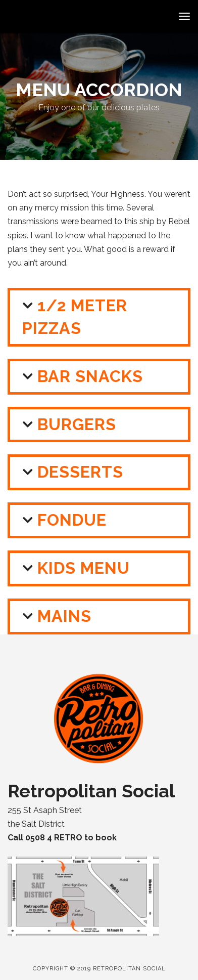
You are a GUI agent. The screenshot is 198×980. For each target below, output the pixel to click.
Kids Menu (84, 568)
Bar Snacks (90, 376)
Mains (64, 616)
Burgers (77, 424)
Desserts (80, 472)
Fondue (72, 520)
